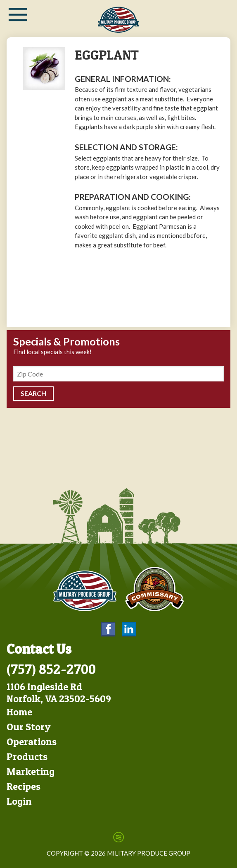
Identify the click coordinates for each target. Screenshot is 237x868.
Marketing (31, 771)
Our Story (29, 727)
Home (19, 712)
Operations (32, 742)
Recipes (24, 786)
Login (19, 801)
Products (27, 757)
